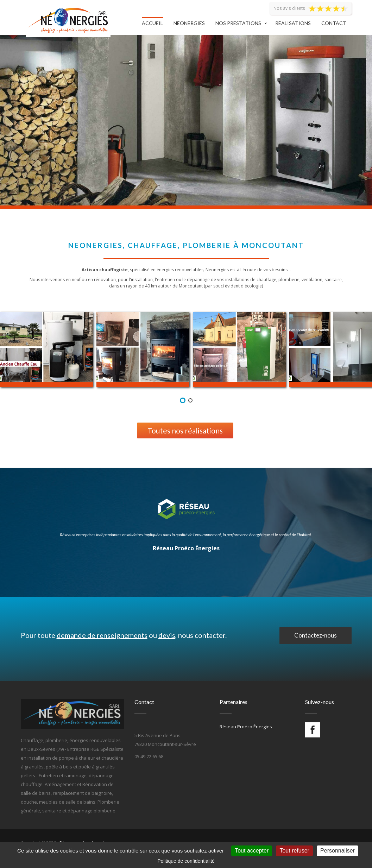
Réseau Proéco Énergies (186, 548)
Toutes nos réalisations (185, 430)
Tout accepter (252, 851)
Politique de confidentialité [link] (186, 861)
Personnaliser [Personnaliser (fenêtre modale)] (338, 851)
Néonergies (189, 23)
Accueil (152, 23)
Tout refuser (294, 851)
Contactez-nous (316, 635)
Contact (334, 23)
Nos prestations (238, 23)
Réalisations (293, 23)
